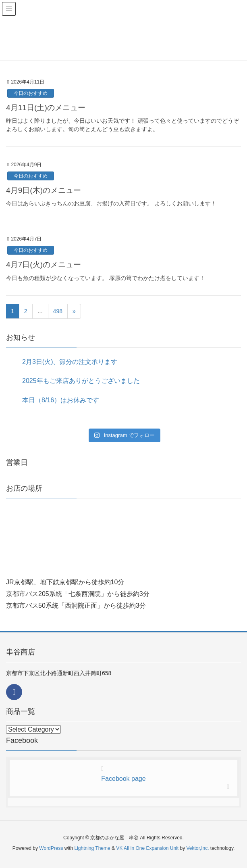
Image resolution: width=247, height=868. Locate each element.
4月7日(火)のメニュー (44, 265)
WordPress (51, 848)
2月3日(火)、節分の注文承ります (70, 362)
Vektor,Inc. (197, 848)
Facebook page (123, 779)
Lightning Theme (92, 848)
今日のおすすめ (31, 93)
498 (58, 311)
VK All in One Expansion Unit (147, 848)
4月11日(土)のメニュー (46, 108)
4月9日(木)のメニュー (44, 190)
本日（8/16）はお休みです (61, 400)
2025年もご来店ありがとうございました (81, 381)
